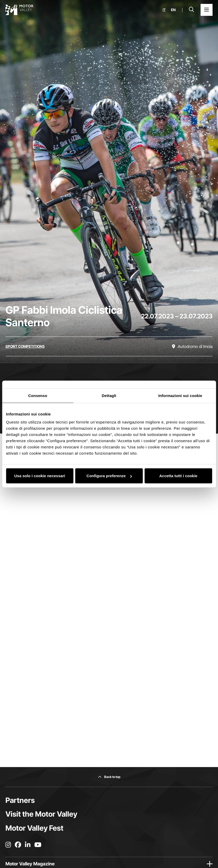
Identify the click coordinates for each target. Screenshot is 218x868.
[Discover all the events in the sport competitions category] (25, 346)
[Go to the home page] (19, 10)
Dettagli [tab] (109, 395)
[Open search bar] (191, 10)
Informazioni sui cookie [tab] (180, 395)
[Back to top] (109, 777)
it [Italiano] (164, 10)
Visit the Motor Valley (41, 814)
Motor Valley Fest (34, 828)
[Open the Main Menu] (207, 10)
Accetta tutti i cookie (178, 476)
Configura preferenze (109, 476)
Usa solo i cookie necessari (40, 476)
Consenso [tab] (38, 395)
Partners (20, 800)
